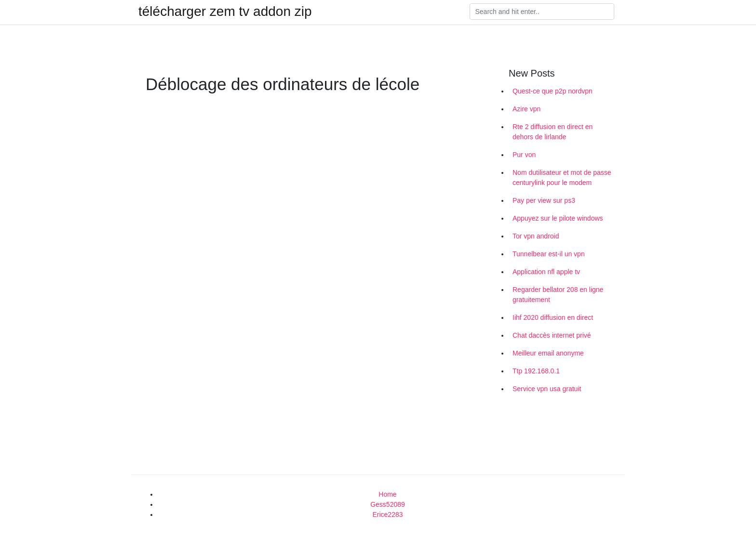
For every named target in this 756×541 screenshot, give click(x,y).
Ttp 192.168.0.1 (536, 371)
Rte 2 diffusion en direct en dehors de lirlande (553, 132)
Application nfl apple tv (546, 272)
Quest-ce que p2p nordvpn (553, 91)
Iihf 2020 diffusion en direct (553, 317)
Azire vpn (526, 109)
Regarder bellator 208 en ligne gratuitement (558, 295)
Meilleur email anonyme (548, 353)
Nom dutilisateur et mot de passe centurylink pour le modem (562, 178)
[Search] (542, 12)
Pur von (524, 155)
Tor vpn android (536, 236)
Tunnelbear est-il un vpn (549, 254)
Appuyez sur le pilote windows (558, 218)
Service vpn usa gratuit (547, 389)
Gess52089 (388, 504)
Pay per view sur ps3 (544, 200)
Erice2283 (387, 515)
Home (387, 494)
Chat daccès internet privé (552, 335)
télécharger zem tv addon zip (225, 12)
